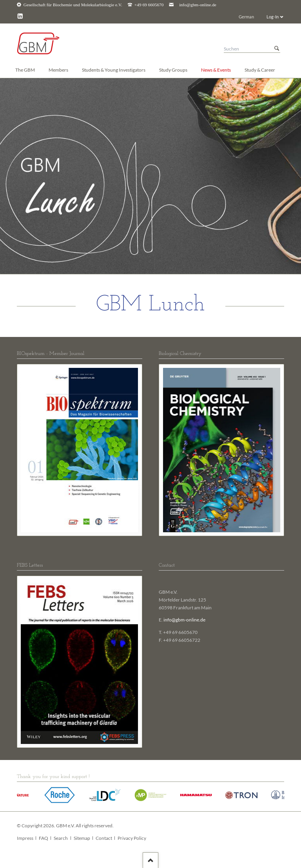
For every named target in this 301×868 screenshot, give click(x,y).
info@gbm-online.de (198, 5)
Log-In (273, 17)
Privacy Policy (132, 838)
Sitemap (82, 838)
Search (61, 838)
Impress (25, 838)
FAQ (44, 838)
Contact (104, 838)
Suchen (277, 49)
